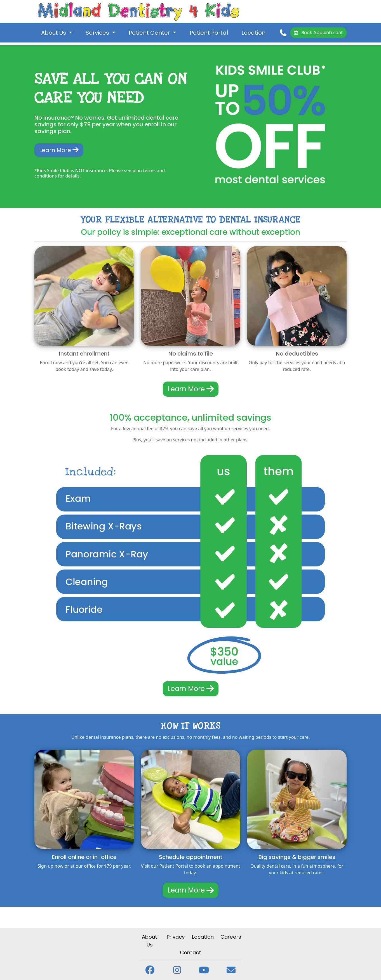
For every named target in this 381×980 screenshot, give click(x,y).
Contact (190, 952)
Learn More (59, 150)
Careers (231, 937)
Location (253, 33)
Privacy (176, 937)
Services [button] (98, 33)
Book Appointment (318, 33)
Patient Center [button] (150, 33)
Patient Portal (209, 33)
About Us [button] (54, 33)
